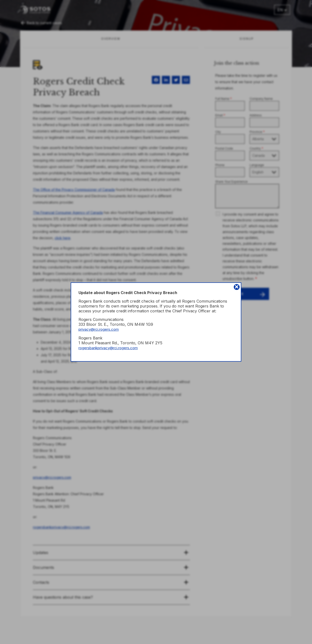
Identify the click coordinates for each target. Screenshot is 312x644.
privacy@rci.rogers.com (101, 329)
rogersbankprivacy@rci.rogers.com (111, 348)
